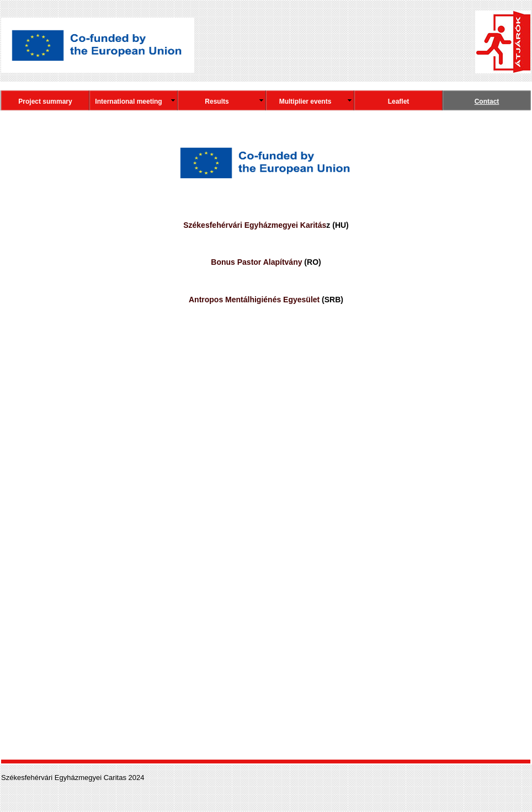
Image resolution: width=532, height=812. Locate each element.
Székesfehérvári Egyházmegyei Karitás (255, 225)
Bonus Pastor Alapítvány (256, 262)
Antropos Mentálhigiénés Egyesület (254, 300)
